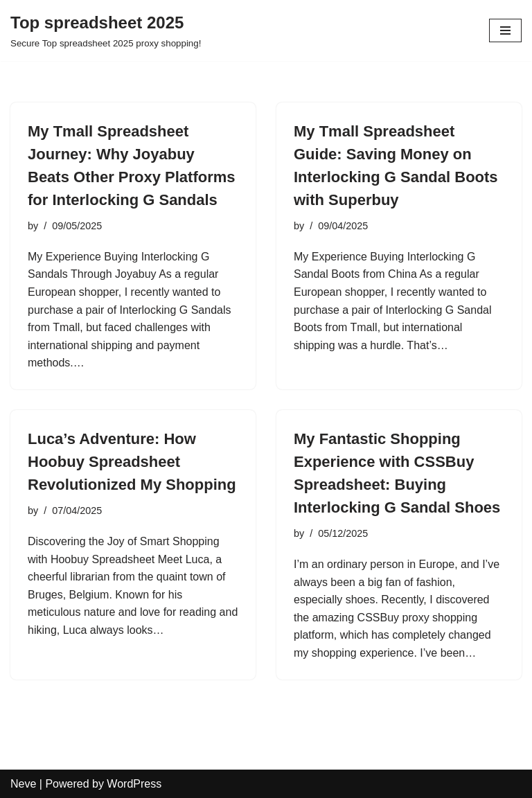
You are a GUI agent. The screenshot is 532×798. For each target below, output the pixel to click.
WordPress (134, 784)
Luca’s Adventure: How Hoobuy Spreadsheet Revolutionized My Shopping (132, 462)
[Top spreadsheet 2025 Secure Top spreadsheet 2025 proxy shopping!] (106, 30)
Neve (23, 784)
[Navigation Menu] (505, 30)
